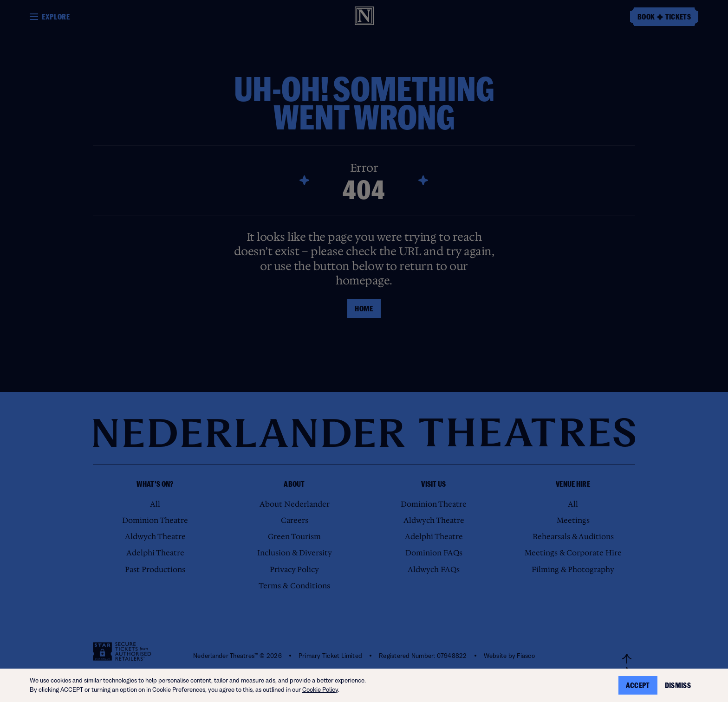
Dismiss (678, 685)
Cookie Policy (320, 690)
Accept (638, 685)
